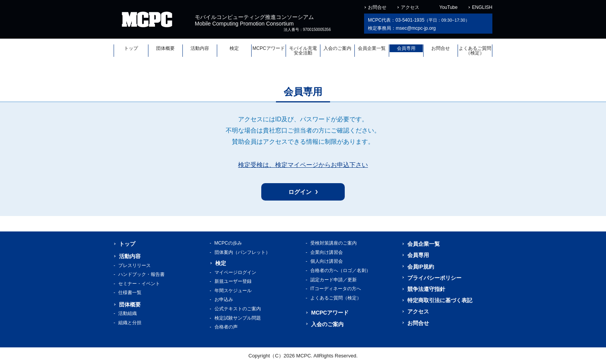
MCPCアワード (268, 48)
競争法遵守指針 (426, 289)
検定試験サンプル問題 (238, 318)
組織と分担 (130, 323)
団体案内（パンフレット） (242, 252)
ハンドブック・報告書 (141, 274)
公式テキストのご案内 (238, 309)
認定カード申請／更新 (334, 280)
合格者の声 (226, 327)
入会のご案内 (337, 48)
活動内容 (200, 48)
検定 (234, 48)
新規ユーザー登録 (233, 281)
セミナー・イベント (139, 284)
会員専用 (406, 48)
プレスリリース (134, 265)
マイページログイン (235, 272)
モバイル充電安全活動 (303, 51)
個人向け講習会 (327, 261)
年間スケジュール (233, 291)
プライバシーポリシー (434, 278)
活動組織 (128, 313)
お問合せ (377, 7)
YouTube (449, 7)
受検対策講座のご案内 (334, 243)
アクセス (410, 7)
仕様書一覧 (130, 293)
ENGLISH (482, 7)
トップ (131, 48)
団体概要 (165, 48)
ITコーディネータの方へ (336, 289)
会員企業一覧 (372, 48)
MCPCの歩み (228, 243)
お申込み (224, 299)
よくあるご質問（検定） (475, 51)
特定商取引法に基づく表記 (440, 300)
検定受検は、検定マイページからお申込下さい (303, 165)
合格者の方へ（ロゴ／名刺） (340, 270)
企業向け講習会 (327, 252)
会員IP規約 (421, 267)
